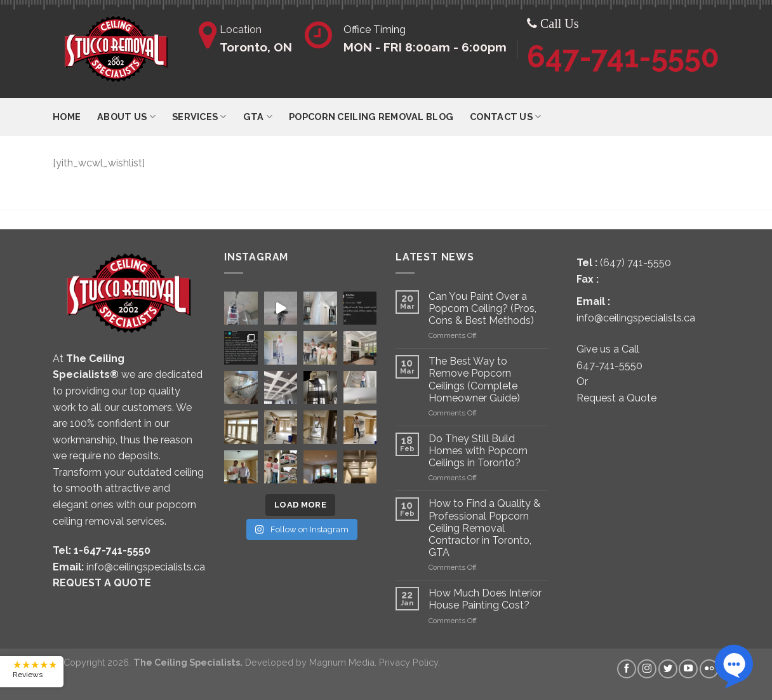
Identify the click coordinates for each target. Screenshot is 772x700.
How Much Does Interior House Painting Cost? (485, 599)
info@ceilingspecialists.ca (146, 567)
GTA (258, 117)
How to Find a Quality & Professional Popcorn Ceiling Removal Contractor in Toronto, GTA (484, 528)
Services (199, 117)
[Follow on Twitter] (668, 669)
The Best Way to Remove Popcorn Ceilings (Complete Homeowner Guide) (474, 380)
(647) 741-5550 (636, 263)
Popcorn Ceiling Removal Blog (371, 117)
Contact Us (505, 117)
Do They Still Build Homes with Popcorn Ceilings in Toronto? (478, 451)
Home (67, 117)
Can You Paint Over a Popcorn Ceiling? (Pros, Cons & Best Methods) (482, 308)
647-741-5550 (623, 57)
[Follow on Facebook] (627, 669)
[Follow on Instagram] (647, 669)
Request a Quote (616, 398)
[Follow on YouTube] (688, 669)
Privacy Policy (409, 662)
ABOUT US (126, 117)
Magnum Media (342, 662)
